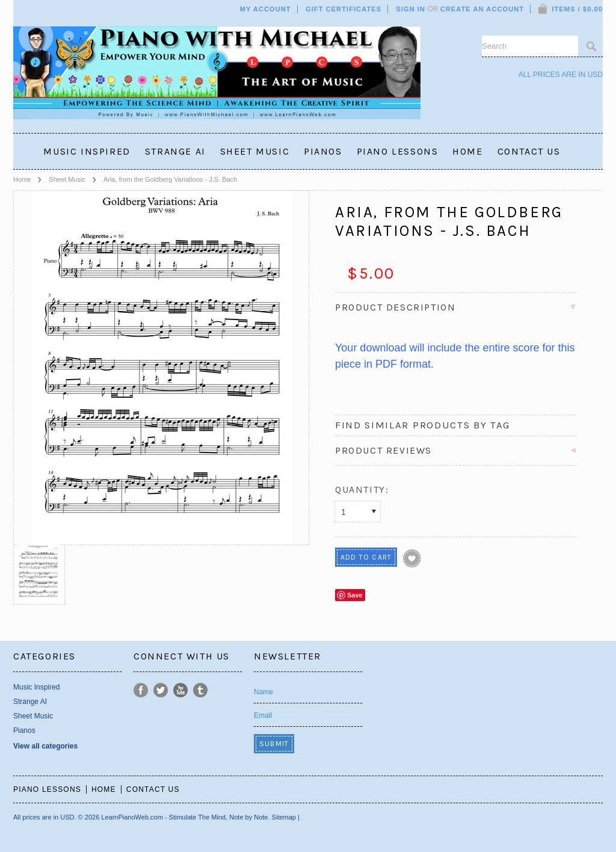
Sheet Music (255, 151)
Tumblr (201, 690)
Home (22, 179)
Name (263, 692)
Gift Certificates (343, 9)
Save (355, 595)
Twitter (161, 690)
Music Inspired (87, 151)
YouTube (181, 690)
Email (263, 715)
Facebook (141, 690)
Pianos (323, 151)
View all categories (45, 746)
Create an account (482, 9)
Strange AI (175, 151)
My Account (266, 9)
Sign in (411, 9)
